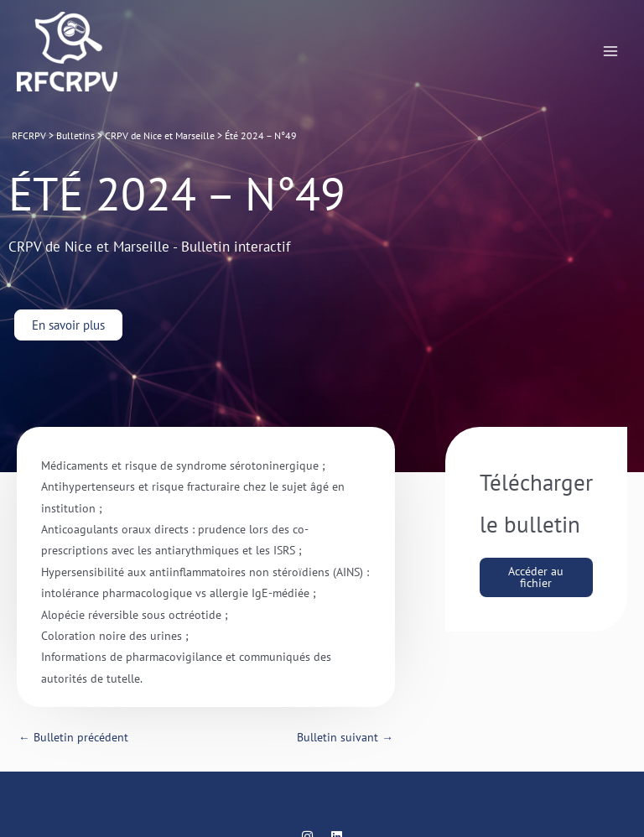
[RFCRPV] (67, 52)
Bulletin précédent (73, 737)
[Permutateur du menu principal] (611, 52)
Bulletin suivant (345, 737)
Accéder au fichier (536, 577)
